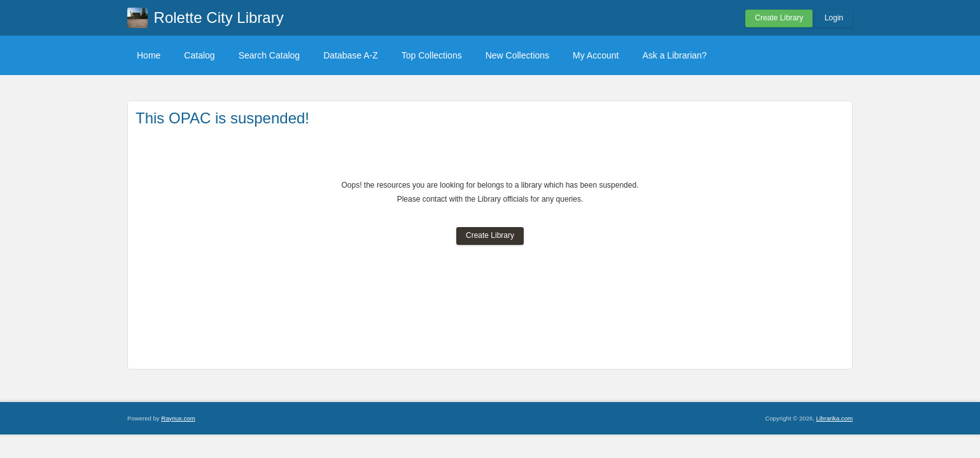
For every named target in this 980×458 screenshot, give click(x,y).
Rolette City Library (219, 17)
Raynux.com (178, 418)
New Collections (517, 55)
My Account (596, 55)
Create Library (779, 18)
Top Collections (432, 55)
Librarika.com (834, 418)
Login (834, 18)
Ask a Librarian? (674, 55)
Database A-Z (351, 55)
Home (149, 55)
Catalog (199, 55)
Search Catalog (269, 55)
